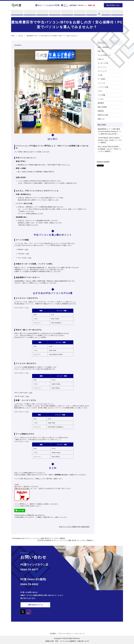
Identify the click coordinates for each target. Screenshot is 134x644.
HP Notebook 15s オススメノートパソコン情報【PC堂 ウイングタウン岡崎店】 (39, 538)
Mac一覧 (101, 51)
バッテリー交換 (103, 87)
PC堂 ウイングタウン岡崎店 (68, 527)
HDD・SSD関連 (103, 47)
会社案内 (53, 634)
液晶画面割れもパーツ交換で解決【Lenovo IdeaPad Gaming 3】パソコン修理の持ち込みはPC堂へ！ (110, 131)
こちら (26, 249)
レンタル (55, 12)
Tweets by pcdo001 (103, 162)
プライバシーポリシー (66, 634)
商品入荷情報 (102, 107)
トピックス (101, 83)
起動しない (101, 119)
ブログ (104, 12)
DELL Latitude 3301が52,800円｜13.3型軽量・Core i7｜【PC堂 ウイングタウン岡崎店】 (110, 149)
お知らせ (21, 36)
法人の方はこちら (113, 5)
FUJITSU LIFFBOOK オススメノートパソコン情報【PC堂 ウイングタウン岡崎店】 (65, 541)
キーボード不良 (103, 63)
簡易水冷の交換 (103, 115)
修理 (30, 12)
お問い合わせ (117, 12)
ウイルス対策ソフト (104, 55)
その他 (100, 75)
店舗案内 (79, 12)
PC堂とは (17, 12)
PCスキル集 (92, 12)
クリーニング (102, 71)
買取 (42, 12)
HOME (13, 36)
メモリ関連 (101, 95)
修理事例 (101, 103)
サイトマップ (80, 634)
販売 (67, 12)
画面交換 (101, 111)
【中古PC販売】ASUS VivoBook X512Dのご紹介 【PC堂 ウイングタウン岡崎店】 (110, 140)
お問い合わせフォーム (35, 605)
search (99, 5)
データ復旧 (101, 79)
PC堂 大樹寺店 (82, 527)
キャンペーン (102, 67)
